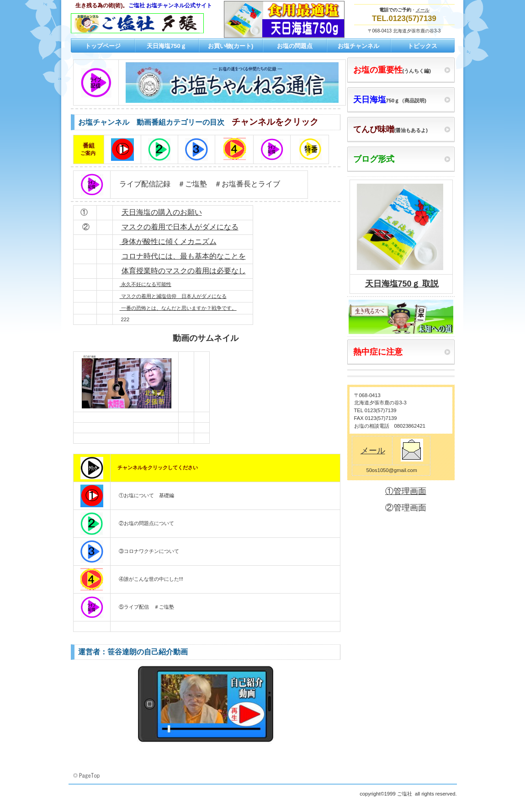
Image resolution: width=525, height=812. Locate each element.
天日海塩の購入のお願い (162, 212)
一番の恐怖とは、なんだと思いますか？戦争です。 (178, 308)
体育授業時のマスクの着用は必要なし (184, 271)
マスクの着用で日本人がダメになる (180, 227)
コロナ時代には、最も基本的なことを (184, 256)
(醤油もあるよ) (390, 129)
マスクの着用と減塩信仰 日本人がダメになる (173, 296)
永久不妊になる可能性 (146, 284)
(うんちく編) (392, 70)
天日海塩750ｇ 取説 (402, 284)
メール (423, 10)
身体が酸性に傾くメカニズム (168, 241)
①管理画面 (406, 491)
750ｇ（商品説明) (390, 100)
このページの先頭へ (87, 776)
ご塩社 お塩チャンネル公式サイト (162, 23)
